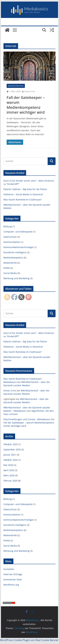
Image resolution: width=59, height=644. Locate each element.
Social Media (10, 273)
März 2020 (9, 475)
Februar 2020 (10, 481)
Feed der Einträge (13, 574)
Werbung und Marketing (16, 278)
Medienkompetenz (16, 86)
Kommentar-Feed (13, 579)
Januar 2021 (10, 455)
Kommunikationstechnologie (18, 247)
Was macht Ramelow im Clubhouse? (22, 200)
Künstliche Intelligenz (15, 252)
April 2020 (9, 470)
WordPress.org (11, 585)
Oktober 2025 (11, 444)
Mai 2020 (8, 465)
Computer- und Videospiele (18, 232)
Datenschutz (10, 237)
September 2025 (12, 449)
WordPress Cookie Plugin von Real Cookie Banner (29, 640)
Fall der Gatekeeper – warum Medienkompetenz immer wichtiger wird (26, 105)
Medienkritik (10, 263)
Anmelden (9, 569)
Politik (7, 268)
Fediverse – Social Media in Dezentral (23, 194)
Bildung (8, 226)
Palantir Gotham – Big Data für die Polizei (25, 189)
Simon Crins (30, 91)
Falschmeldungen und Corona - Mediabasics (27, 419)
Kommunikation (12, 242)
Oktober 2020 (11, 460)
